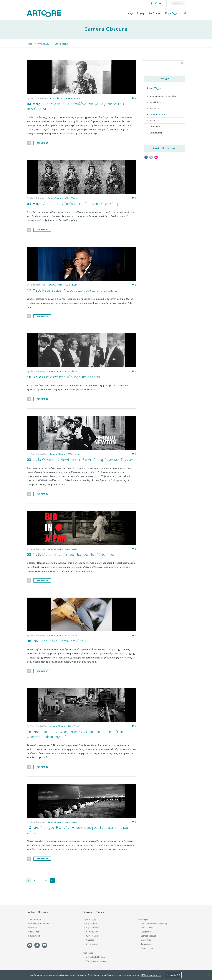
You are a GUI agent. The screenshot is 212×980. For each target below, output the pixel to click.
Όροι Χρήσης (34, 930)
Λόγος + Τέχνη (136, 13)
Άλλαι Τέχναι (172, 13)
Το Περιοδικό (35, 918)
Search (182, 63)
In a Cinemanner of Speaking (163, 96)
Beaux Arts (154, 120)
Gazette (90, 938)
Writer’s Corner (93, 934)
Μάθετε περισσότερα (151, 975)
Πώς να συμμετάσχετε (39, 922)
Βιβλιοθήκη (92, 922)
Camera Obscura (72, 98)
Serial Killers (155, 102)
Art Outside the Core (96, 955)
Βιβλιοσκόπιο (93, 926)
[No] (209, 975)
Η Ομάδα (32, 926)
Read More (42, 143)
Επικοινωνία (178, 3)
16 (46, 879)
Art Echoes (154, 13)
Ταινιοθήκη (155, 127)
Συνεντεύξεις (156, 133)
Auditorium (155, 108)
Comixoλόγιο (92, 930)
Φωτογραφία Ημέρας (96, 959)
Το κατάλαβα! (173, 975)
